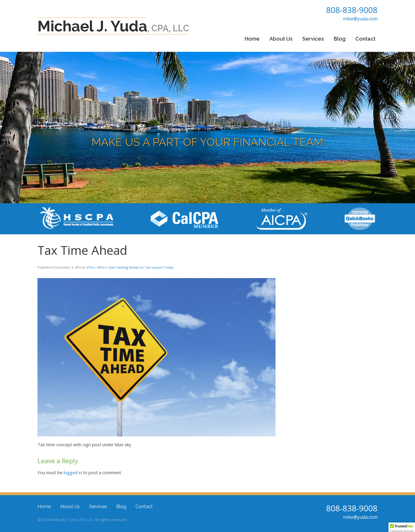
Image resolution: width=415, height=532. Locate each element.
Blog (340, 39)
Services (313, 39)
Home (252, 39)
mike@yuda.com (360, 19)
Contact (365, 39)
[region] (207, 128)
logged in (73, 472)
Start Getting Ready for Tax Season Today (141, 267)
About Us (281, 39)
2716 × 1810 (95, 267)
